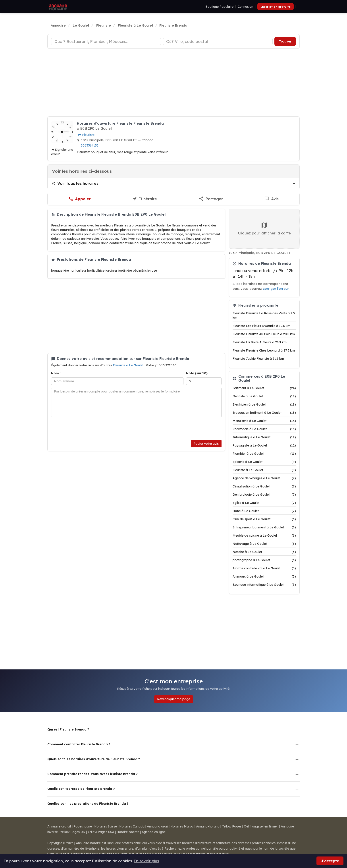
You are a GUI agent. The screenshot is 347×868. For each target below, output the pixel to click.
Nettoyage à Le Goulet (264, 544)
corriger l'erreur (276, 289)
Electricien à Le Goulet (264, 404)
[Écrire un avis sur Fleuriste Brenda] (272, 199)
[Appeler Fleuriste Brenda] (80, 199)
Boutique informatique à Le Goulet (264, 585)
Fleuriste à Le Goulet (129, 365)
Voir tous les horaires (75, 183)
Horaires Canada (132, 826)
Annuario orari (157, 826)
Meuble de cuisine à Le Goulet (264, 535)
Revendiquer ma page (174, 699)
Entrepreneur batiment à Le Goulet (264, 527)
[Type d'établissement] (106, 41)
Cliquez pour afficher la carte (264, 228)
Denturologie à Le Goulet (264, 495)
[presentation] (85, 429)
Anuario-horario (208, 826)
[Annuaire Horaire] (58, 7)
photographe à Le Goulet (264, 560)
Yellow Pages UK (73, 832)
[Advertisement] (173, 83)
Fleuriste (86, 135)
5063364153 (90, 145)
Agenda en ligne (154, 832)
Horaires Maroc (182, 826)
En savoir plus (146, 861)
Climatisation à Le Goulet (264, 486)
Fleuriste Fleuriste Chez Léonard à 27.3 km (264, 350)
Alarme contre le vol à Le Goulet (264, 568)
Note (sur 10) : (198, 373)
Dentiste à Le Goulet (264, 396)
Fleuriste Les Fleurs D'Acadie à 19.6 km (261, 326)
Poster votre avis (206, 444)
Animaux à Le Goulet (264, 576)
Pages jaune (83, 826)
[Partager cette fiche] (211, 199)
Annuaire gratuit (59, 826)
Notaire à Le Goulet (264, 552)
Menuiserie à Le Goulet (264, 421)
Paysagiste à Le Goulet (264, 445)
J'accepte (330, 861)
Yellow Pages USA (101, 832)
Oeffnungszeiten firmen (261, 826)
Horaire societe (128, 832)
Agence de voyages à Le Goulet (264, 478)
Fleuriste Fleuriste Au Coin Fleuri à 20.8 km (264, 334)
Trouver (285, 41)
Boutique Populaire (219, 7)
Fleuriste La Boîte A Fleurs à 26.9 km (260, 342)
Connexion (245, 7)
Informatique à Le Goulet (264, 437)
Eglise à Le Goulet (264, 503)
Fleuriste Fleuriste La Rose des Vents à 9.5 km (264, 315)
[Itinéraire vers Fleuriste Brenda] (145, 199)
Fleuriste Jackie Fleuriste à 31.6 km (258, 359)
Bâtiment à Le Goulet (264, 388)
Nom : (56, 373)
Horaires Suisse (106, 826)
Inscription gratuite (276, 7)
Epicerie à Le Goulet (264, 462)
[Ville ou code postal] (218, 41)
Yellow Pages (232, 826)
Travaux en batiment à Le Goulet (264, 413)
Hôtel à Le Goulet (264, 511)
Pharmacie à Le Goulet (264, 429)
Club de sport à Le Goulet (264, 519)
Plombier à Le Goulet (264, 454)
